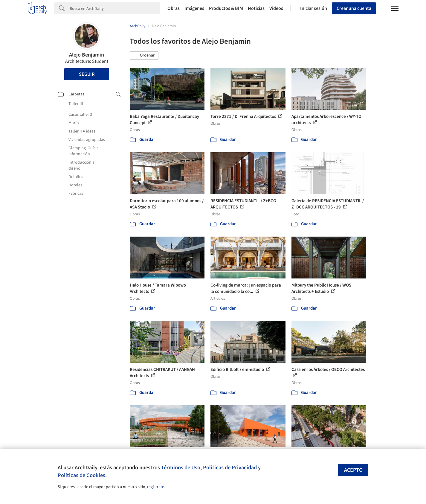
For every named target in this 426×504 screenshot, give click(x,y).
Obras (174, 8)
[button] (144, 56)
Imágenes (194, 8)
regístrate (156, 487)
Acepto (353, 470)
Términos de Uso (181, 468)
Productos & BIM (226, 8)
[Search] (115, 8)
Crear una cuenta (354, 8)
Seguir (87, 74)
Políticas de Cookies (81, 475)
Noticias (256, 8)
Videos (276, 8)
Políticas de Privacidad (230, 468)
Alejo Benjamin (87, 55)
